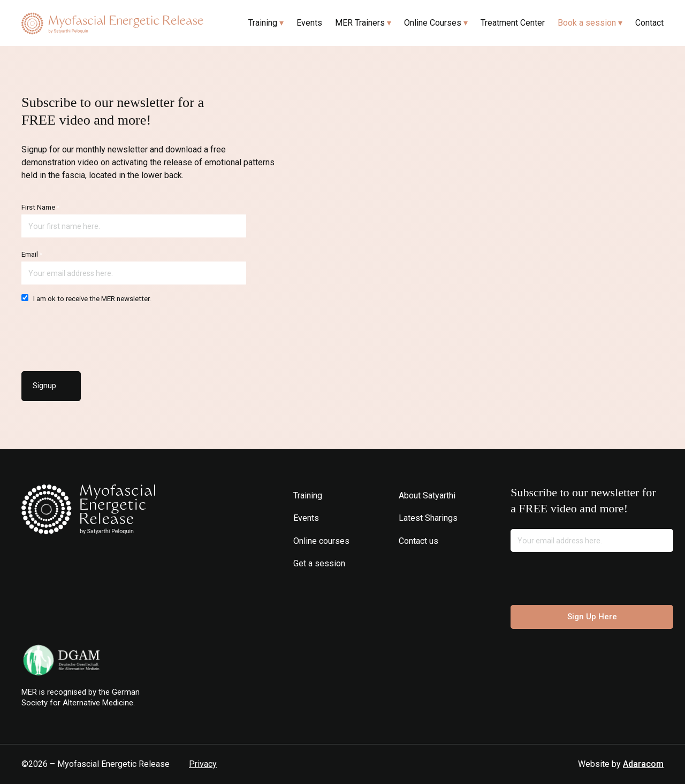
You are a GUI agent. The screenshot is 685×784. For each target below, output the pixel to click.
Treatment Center (513, 23)
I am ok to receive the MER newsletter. (86, 298)
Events (309, 23)
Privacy (203, 764)
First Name (40, 207)
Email (32, 254)
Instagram (405, 563)
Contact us (418, 541)
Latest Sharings (428, 518)
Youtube (437, 563)
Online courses (321, 541)
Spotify (454, 563)
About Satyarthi (427, 495)
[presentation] (103, 334)
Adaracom (643, 764)
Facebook (421, 563)
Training (263, 23)
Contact (649, 23)
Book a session (587, 23)
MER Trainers (360, 23)
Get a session (319, 563)
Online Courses (433, 23)
